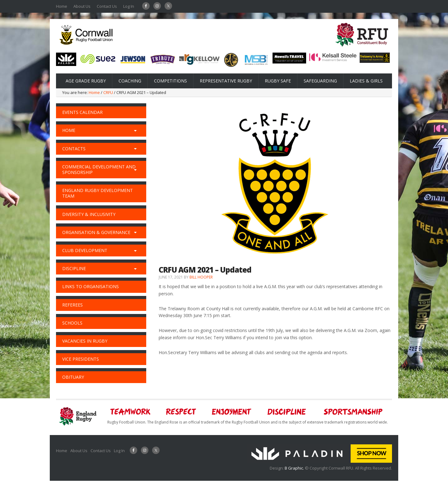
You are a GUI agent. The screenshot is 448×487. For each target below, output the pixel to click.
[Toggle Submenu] (135, 130)
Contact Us (107, 6)
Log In (129, 6)
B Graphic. (295, 468)
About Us (82, 6)
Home (62, 6)
